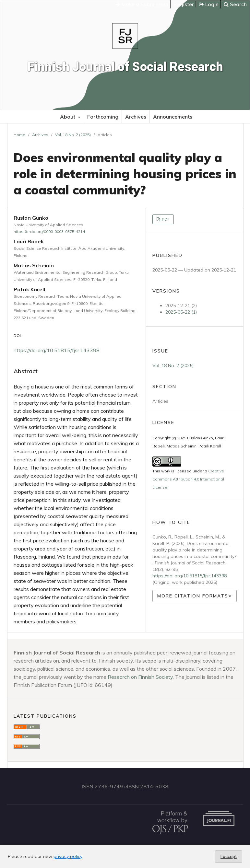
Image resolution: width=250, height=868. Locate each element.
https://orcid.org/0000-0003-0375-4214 (49, 231)
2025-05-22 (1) (181, 312)
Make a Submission (142, 4)
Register (184, 4)
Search (235, 4)
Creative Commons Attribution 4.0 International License (188, 479)
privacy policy (68, 856)
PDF (165, 219)
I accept (229, 856)
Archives (136, 117)
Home (19, 135)
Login (209, 4)
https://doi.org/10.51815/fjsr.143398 (57, 350)
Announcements (173, 117)
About (68, 117)
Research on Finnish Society (140, 677)
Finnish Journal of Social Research (125, 67)
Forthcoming (103, 117)
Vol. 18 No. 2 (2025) (73, 135)
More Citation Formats (193, 596)
